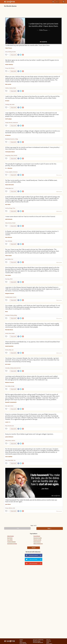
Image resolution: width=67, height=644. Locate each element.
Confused (7, 315)
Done (6, 52)
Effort (11, 279)
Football (7, 297)
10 (8, 175)
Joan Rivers (8, 504)
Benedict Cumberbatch (11, 402)
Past (6, 386)
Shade (14, 88)
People (7, 123)
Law (13, 350)
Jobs (6, 259)
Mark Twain (10, 538)
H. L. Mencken (9, 168)
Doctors (10, 223)
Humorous (15, 172)
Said (10, 104)
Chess (12, 155)
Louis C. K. (8, 422)
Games (11, 297)
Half (8, 241)
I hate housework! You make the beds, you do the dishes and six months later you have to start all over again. (31, 501)
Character (10, 426)
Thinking (7, 104)
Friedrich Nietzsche (11, 542)
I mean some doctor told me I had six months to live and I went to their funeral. (30, 217)
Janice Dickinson (9, 437)
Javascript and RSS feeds (38, 640)
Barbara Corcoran (10, 382)
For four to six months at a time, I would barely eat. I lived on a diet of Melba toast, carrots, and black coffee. (31, 181)
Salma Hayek (8, 255)
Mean (6, 223)
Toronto (14, 297)
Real (6, 406)
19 (8, 409)
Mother (7, 350)
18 (8, 107)
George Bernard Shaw (12, 544)
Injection (13, 440)
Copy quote (13, 55)
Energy (11, 208)
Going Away (8, 155)
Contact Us (49, 641)
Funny (7, 68)
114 (8, 142)
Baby (10, 350)
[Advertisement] (30, 12)
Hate (14, 508)
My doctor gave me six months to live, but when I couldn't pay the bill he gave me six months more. (32, 61)
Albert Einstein (10, 536)
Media (9, 386)
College (16, 139)
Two (6, 241)
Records (10, 123)
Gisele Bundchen (9, 346)
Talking (15, 315)
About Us (48, 640)
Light (9, 406)
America (7, 208)
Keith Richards (9, 219)
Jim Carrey (8, 364)
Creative (11, 88)
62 (8, 511)
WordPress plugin (37, 641)
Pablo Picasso (9, 48)
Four (12, 188)
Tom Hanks (8, 275)
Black (10, 188)
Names (12, 406)
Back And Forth (17, 368)
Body (11, 241)
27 (8, 226)
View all (33, 548)
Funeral (14, 223)
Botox (10, 440)
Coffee (7, 188)
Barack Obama (37, 536)
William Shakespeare (38, 544)
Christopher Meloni (10, 152)
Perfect (9, 259)
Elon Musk (8, 204)
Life (9, 68)
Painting (10, 52)
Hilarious (12, 68)
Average (13, 386)
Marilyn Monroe (37, 542)
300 (8, 71)
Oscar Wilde (10, 540)
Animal (7, 333)
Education (12, 139)
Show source (59, 175)
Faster (13, 104)
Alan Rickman (9, 237)
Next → (50, 528)
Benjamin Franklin (38, 538)
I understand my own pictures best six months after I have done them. (28, 45)
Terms (48, 642)
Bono (7, 312)
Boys (9, 279)
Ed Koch (7, 101)
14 (8, 55)
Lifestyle (12, 368)
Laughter (10, 172)
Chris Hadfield (9, 457)
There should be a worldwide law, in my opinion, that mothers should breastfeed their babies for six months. (33, 343)
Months (15, 155)
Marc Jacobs (8, 84)
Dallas (7, 440)
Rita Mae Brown (9, 330)
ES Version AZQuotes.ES (38, 642)
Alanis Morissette (10, 185)
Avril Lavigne (8, 119)
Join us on (34, 555)
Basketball (7, 139)
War (6, 279)
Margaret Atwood (10, 293)
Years (10, 333)
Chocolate (7, 368)
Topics (21, 641)
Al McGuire (8, 135)
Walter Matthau (9, 64)
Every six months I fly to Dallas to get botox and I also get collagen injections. (29, 434)
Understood (15, 123)
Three (14, 208)
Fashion (7, 88)
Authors (21, 640)
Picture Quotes (23, 642)
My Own (14, 52)
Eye (13, 426)
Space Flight (11, 460)
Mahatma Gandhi (37, 540)
